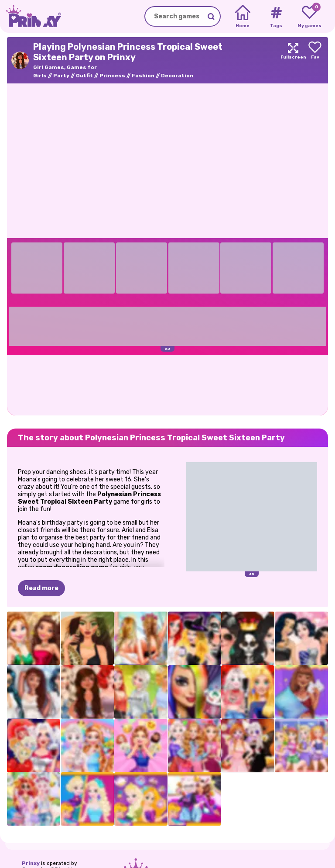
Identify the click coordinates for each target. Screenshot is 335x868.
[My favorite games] (309, 17)
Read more (41, 588)
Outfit (84, 76)
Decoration (177, 76)
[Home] (243, 17)
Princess (112, 76)
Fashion (143, 76)
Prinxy (31, 863)
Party (61, 76)
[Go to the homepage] (31, 16)
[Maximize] (293, 60)
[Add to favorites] (315, 60)
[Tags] (276, 17)
